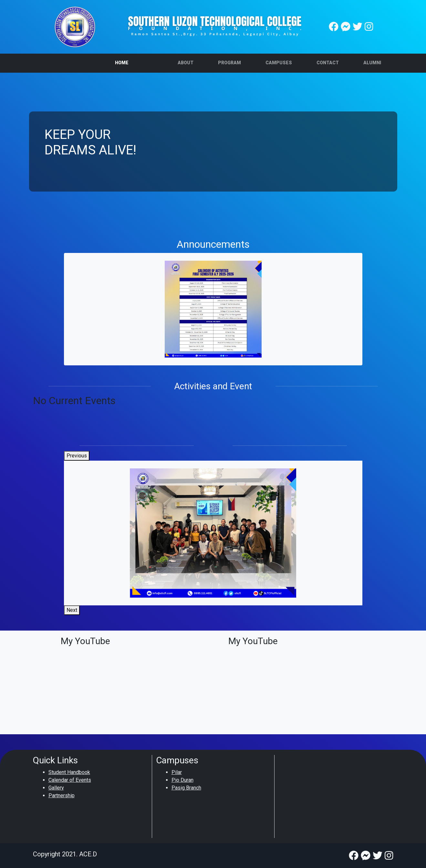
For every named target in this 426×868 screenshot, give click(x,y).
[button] (186, 63)
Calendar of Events (70, 780)
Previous (77, 456)
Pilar (177, 772)
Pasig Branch (186, 788)
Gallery (56, 788)
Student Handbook (69, 772)
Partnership (62, 795)
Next (72, 610)
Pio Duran (182, 780)
